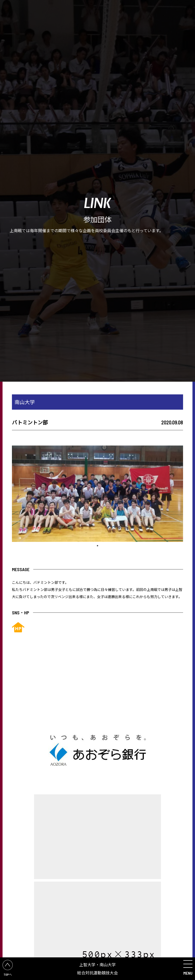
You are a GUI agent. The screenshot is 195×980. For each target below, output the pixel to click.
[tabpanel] (97, 494)
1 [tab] (97, 546)
